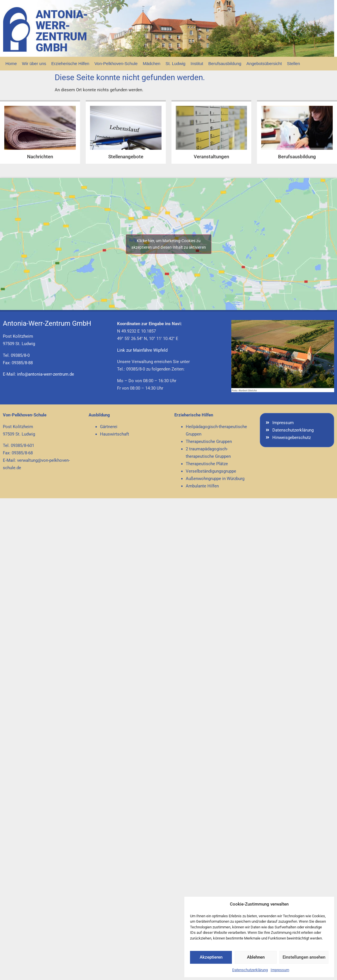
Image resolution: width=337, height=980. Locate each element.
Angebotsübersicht (264, 63)
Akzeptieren (211, 957)
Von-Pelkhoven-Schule (116, 63)
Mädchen (152, 63)
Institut (197, 63)
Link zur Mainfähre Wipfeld (142, 350)
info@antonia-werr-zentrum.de (46, 374)
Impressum (280, 970)
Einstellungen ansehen (304, 957)
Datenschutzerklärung (250, 970)
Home (11, 63)
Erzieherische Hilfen (70, 63)
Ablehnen (256, 957)
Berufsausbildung (225, 63)
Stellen (293, 63)
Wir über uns (34, 63)
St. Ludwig (175, 63)
